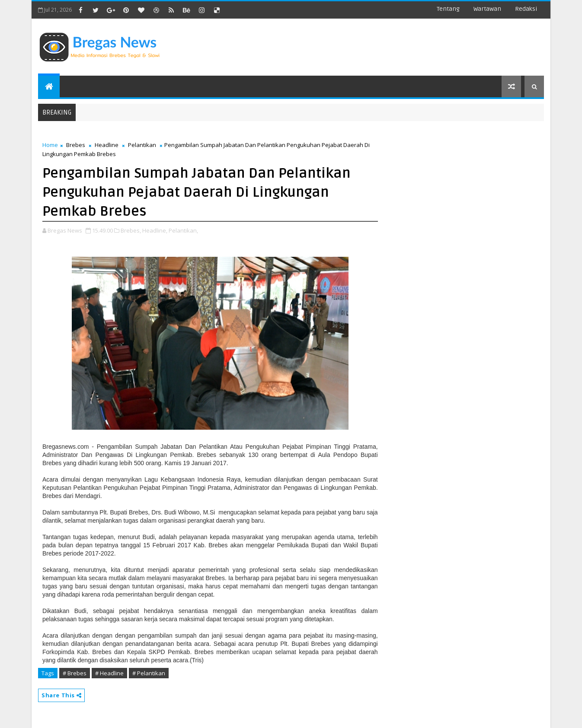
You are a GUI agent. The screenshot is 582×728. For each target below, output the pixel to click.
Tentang (448, 9)
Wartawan (487, 9)
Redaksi (526, 9)
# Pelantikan (149, 673)
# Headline (109, 673)
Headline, (155, 230)
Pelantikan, (183, 230)
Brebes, (131, 230)
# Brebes (75, 673)
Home (50, 145)
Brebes (76, 145)
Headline (107, 145)
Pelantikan (142, 145)
